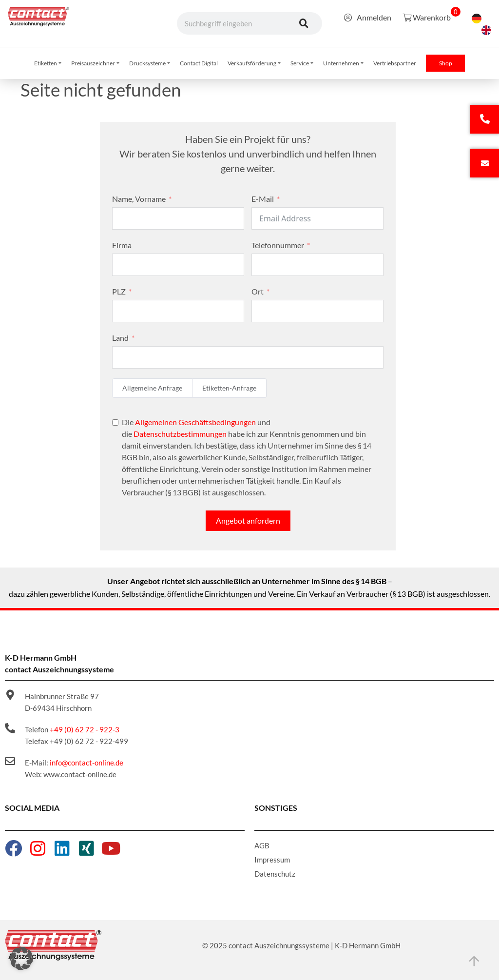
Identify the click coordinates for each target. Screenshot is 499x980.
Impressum (272, 860)
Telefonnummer (278, 245)
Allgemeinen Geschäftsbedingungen (195, 422)
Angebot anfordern (248, 520)
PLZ (119, 291)
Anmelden (368, 17)
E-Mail (263, 199)
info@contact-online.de (86, 763)
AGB (262, 845)
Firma (122, 245)
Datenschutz (275, 874)
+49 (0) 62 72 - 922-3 (85, 729)
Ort (258, 291)
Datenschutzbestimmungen (180, 434)
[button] (21, 959)
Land (120, 338)
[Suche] (304, 23)
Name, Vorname (139, 199)
